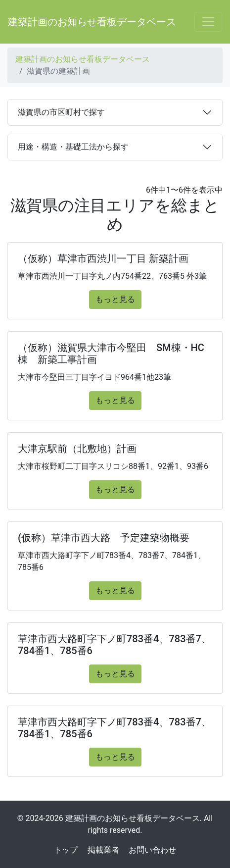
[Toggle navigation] (208, 22)
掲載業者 (103, 850)
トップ (66, 850)
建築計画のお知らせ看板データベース (92, 22)
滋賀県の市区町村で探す (61, 112)
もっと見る (115, 299)
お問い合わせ (152, 850)
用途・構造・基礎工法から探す (73, 147)
